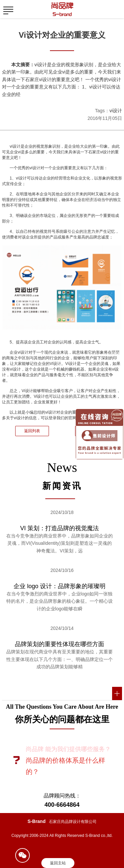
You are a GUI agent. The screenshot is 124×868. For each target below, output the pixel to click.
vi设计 (116, 111)
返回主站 (58, 863)
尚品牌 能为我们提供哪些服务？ (68, 749)
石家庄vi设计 (100, 152)
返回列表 (32, 431)
